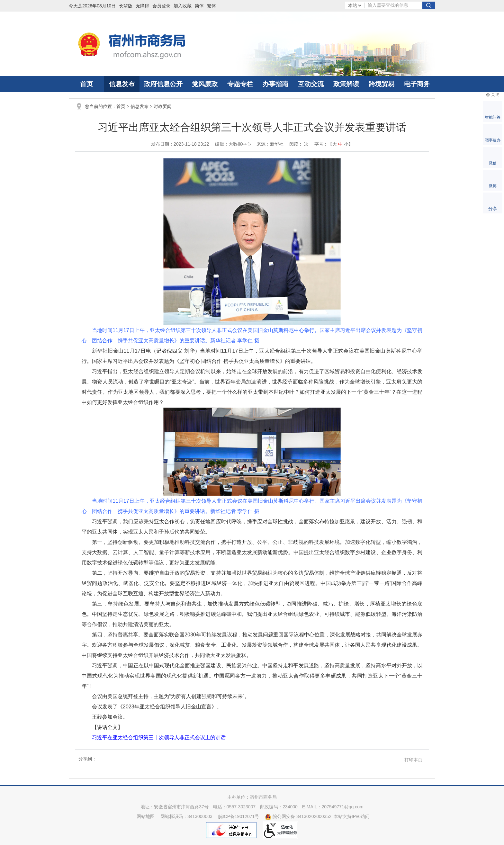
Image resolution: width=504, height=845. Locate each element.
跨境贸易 (382, 84)
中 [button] (340, 144)
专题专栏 (240, 84)
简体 (199, 6)
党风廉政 (205, 84)
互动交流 (311, 84)
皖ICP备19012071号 (239, 816)
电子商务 (417, 84)
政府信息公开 (163, 84)
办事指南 (275, 84)
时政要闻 (163, 106)
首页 (86, 84)
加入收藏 (183, 6)
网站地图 (146, 816)
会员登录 (161, 6)
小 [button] (346, 144)
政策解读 (346, 84)
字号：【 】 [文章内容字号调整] (334, 144)
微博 (493, 186)
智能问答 (493, 117)
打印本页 (413, 760)
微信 (493, 163)
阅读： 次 (299, 144)
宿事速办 (493, 140)
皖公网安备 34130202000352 (298, 816)
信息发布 (122, 84)
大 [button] (335, 144)
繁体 (212, 6)
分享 (493, 209)
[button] (127, 6)
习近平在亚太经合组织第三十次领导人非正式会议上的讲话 (159, 737)
